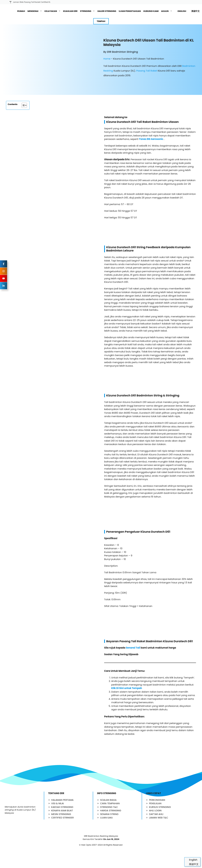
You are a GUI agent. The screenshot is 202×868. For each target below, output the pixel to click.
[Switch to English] (180, 11)
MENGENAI (35, 11)
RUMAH (21, 11)
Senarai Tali (133, 637)
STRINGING (88, 11)
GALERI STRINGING (107, 11)
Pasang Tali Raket (147, 71)
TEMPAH (101, 21)
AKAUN (167, 11)
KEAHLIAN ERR (70, 11)
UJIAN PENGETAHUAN (130, 11)
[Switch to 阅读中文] (194, 11)
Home (107, 59)
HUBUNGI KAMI (151, 11)
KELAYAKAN (53, 11)
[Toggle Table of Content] (23, 105)
